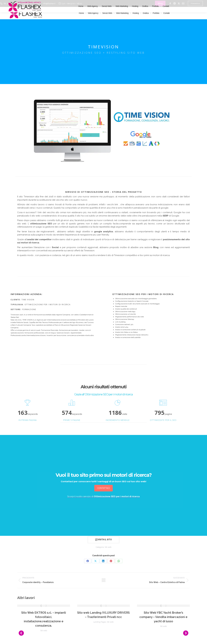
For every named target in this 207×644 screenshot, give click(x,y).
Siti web (108, 547)
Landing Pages (100, 622)
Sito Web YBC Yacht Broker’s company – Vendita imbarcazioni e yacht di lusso (163, 617)
